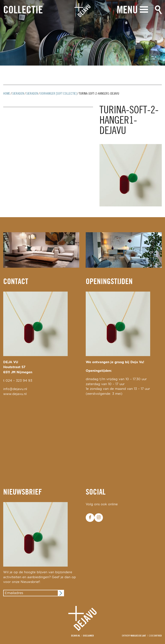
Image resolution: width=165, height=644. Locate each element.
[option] (82, 33)
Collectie (23, 10)
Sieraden (18, 94)
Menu (127, 10)
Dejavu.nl (76, 636)
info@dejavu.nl (15, 389)
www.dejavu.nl (15, 394)
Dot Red (158, 636)
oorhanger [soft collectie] (58, 94)
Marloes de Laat (138, 636)
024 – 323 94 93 (19, 381)
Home (7, 94)
